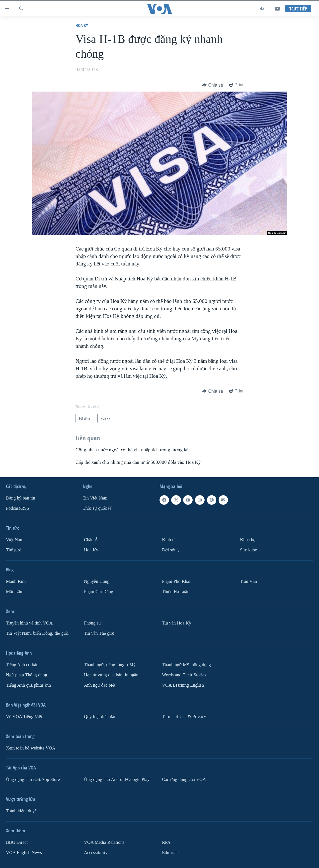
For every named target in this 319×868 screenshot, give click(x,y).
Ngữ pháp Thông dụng (27, 675)
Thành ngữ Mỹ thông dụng (186, 665)
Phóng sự (92, 623)
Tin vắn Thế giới (99, 633)
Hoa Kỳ (82, 25)
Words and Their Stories (184, 675)
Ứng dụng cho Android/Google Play (117, 780)
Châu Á (91, 540)
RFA (166, 842)
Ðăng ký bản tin (21, 498)
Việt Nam (15, 540)
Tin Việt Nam (95, 498)
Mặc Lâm (15, 592)
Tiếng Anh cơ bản (22, 665)
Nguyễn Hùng (97, 581)
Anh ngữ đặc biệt (100, 685)
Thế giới (14, 550)
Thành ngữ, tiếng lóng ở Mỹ (110, 665)
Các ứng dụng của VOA (184, 780)
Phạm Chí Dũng (99, 592)
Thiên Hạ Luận (176, 592)
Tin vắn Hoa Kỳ (177, 623)
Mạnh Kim (16, 581)
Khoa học (249, 540)
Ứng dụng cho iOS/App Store (33, 780)
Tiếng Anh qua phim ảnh (28, 685)
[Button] (213, 85)
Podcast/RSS (18, 508)
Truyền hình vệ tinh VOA (29, 623)
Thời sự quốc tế (97, 508)
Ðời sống (170, 550)
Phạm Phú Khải (176, 581)
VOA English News (24, 853)
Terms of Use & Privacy (184, 717)
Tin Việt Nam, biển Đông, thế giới (37, 633)
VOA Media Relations (104, 842)
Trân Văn (248, 581)
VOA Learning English (183, 685)
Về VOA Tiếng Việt (24, 717)
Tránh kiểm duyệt (22, 811)
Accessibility (96, 853)
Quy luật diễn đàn (100, 717)
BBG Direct (17, 842)
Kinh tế (169, 540)
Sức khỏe (248, 550)
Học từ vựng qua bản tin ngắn (111, 675)
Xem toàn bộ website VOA (31, 748)
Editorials (171, 853)
